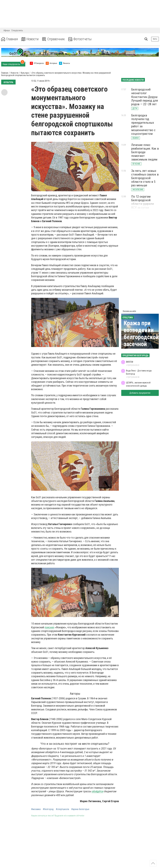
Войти (155, 39)
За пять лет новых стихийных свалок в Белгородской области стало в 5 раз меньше (145, 178)
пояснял (49, 627)
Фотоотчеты (80, 39)
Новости (30, 39)
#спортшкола (62, 809)
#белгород (48, 809)
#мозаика (36, 809)
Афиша (7, 30)
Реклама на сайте (129, 311)
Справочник (54, 39)
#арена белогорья (80, 809)
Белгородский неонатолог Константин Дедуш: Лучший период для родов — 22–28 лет (145, 97)
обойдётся (97, 791)
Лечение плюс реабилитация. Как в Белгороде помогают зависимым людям (145, 152)
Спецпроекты (17, 30)
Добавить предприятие (140, 393)
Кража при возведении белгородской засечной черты (141, 337)
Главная (10, 39)
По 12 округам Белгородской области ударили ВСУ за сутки (143, 202)
